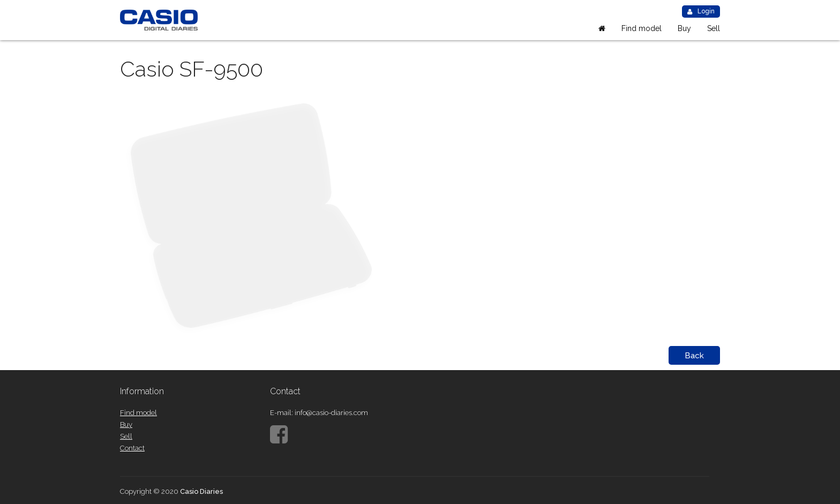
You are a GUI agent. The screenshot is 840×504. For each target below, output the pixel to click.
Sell (714, 28)
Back (694, 356)
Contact (132, 448)
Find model (642, 28)
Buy (684, 28)
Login (701, 11)
